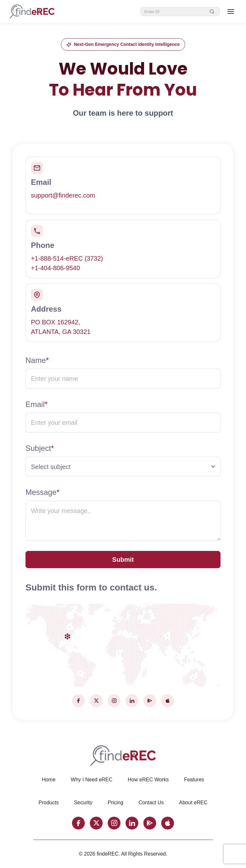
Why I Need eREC (92, 780)
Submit (123, 560)
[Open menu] (231, 11)
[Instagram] (114, 701)
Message (43, 492)
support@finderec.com (63, 195)
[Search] (212, 11)
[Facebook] (78, 701)
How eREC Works (148, 780)
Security (83, 803)
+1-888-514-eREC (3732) (67, 258)
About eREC (193, 803)
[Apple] (168, 701)
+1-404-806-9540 (55, 268)
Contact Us (151, 803)
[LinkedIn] (132, 701)
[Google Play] (150, 701)
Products (49, 803)
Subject (40, 448)
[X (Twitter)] (96, 701)
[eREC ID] (175, 12)
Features (194, 780)
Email (36, 404)
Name (37, 360)
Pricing (116, 803)
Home (49, 780)
